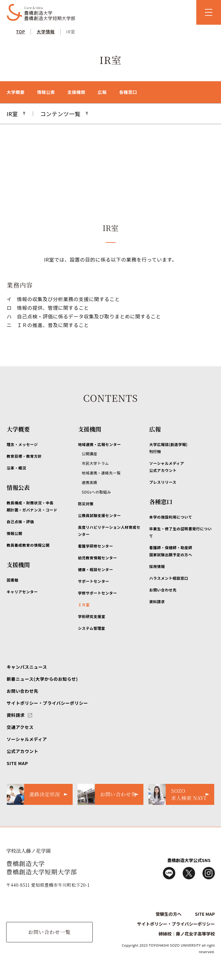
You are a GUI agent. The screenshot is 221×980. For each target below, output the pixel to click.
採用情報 (157, 566)
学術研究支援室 (91, 616)
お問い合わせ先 (163, 590)
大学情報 (46, 32)
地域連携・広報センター (99, 444)
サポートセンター (93, 581)
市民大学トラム (95, 463)
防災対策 (86, 504)
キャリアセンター (22, 592)
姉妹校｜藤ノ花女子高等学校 (187, 934)
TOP (21, 32)
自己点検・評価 (20, 522)
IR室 (71, 32)
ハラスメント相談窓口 (169, 578)
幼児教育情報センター (97, 558)
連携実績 (89, 482)
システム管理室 (91, 628)
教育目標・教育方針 (24, 456)
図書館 (12, 580)
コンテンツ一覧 (60, 114)
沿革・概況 (16, 468)
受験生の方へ (168, 914)
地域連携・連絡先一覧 (101, 473)
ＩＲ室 (84, 605)
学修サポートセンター (97, 593)
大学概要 (15, 92)
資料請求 (157, 601)
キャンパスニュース (27, 667)
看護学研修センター (96, 546)
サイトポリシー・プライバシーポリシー (47, 703)
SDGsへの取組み (96, 492)
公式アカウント (22, 751)
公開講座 (89, 454)
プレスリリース (163, 482)
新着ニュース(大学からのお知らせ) (42, 679)
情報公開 (14, 533)
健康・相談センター (96, 569)
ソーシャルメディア (27, 739)
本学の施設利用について (171, 517)
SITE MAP (17, 763)
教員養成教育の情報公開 (28, 545)
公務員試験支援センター (99, 515)
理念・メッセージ (22, 444)
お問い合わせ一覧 (49, 932)
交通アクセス (20, 727)
